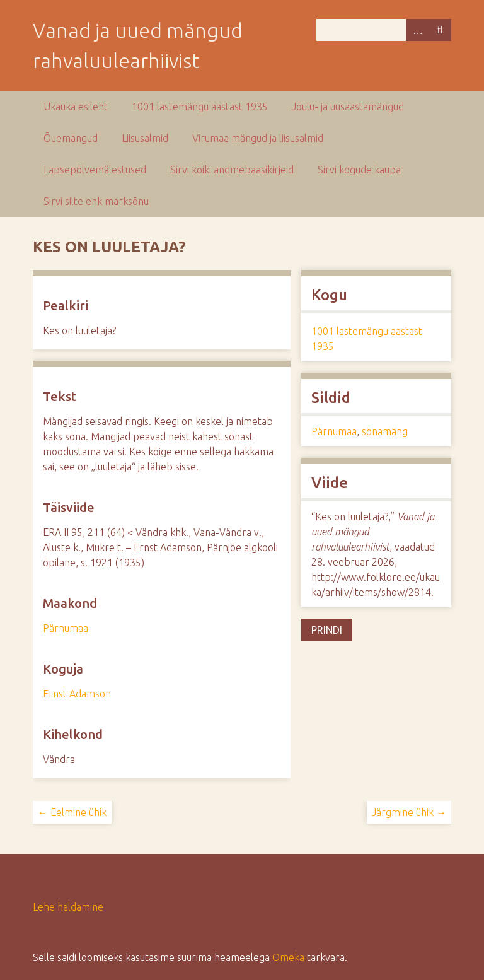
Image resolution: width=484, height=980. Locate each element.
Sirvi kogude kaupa (359, 170)
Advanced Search (417, 30)
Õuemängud (71, 138)
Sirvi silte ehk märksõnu (96, 201)
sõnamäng (385, 431)
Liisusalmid (145, 138)
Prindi (327, 630)
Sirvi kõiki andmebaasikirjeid (232, 170)
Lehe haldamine (68, 907)
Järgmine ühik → (409, 812)
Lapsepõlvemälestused (95, 170)
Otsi (440, 30)
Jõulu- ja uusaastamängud (348, 107)
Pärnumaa (66, 628)
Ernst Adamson (77, 694)
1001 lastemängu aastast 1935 (200, 107)
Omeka (288, 957)
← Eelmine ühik (72, 812)
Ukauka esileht (76, 107)
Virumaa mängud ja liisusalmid (258, 138)
